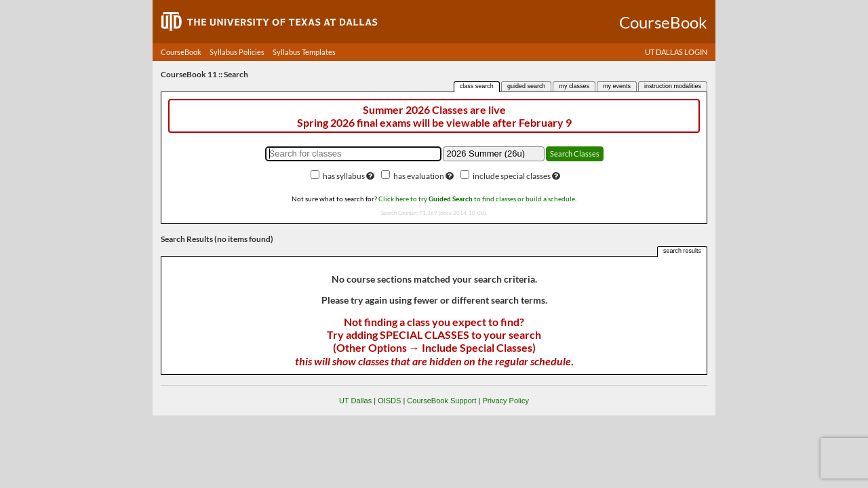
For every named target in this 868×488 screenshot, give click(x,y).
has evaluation (419, 176)
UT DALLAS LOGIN (676, 52)
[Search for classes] (353, 154)
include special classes (512, 176)
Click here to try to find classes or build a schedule (477, 199)
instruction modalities (673, 86)
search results (682, 251)
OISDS (389, 401)
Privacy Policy (505, 401)
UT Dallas (355, 401)
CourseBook (181, 52)
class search (477, 86)
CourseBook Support (441, 401)
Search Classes (575, 154)
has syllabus (344, 176)
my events (617, 86)
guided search (527, 86)
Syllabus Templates (304, 52)
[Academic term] (494, 154)
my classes (574, 86)
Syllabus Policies (237, 52)
